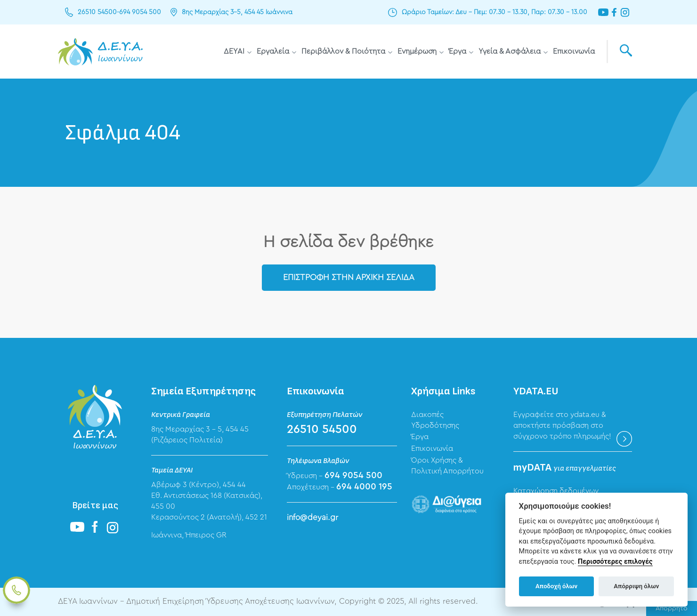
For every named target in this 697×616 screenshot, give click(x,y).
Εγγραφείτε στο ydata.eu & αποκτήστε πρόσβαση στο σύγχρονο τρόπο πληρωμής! (562, 425)
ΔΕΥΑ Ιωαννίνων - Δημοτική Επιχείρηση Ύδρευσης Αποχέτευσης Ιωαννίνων (100, 52)
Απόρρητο (672, 608)
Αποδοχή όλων (556, 586)
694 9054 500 (140, 12)
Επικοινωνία (574, 51)
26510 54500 (97, 12)
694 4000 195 (364, 487)
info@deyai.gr (312, 517)
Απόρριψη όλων (636, 586)
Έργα (458, 51)
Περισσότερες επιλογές (615, 562)
